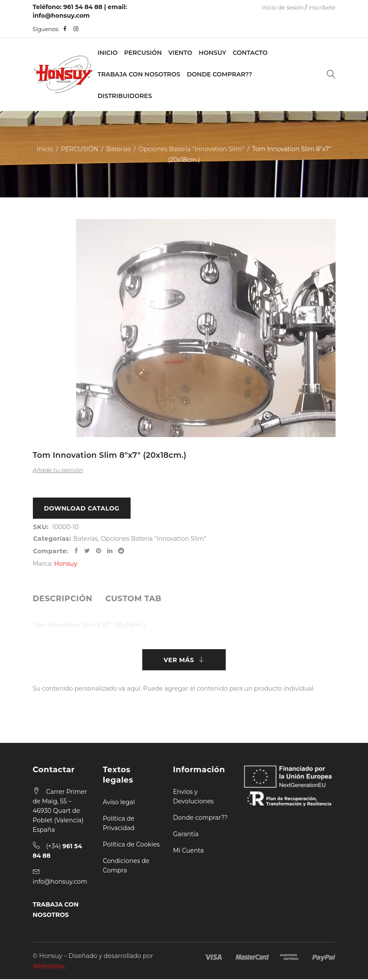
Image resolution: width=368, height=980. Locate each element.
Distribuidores (125, 96)
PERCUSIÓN (143, 53)
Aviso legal (119, 803)
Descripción (63, 599)
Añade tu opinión (58, 470)
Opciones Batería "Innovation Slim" (192, 149)
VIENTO (180, 53)
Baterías (118, 149)
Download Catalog (82, 508)
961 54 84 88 (83, 7)
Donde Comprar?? (219, 74)
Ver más (179, 660)
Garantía (186, 835)
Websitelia (49, 967)
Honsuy (212, 53)
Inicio (108, 53)
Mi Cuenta (188, 851)
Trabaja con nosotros (139, 74)
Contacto (250, 53)
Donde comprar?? (200, 818)
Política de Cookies (131, 845)
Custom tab (133, 599)
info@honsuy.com (61, 16)
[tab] (63, 599)
